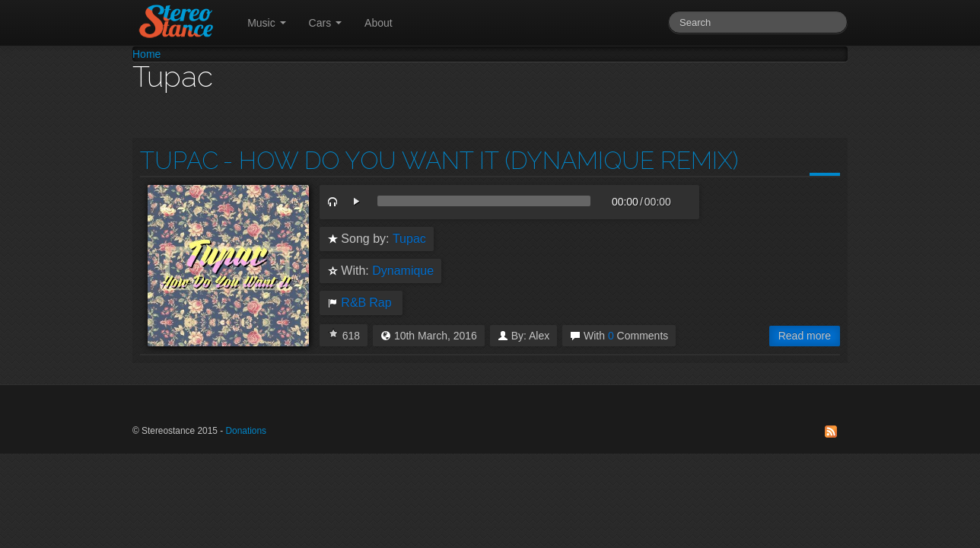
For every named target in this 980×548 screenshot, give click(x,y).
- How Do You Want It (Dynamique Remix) (480, 160)
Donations (246, 431)
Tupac (179, 160)
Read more (805, 336)
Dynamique (403, 271)
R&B (353, 303)
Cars (325, 23)
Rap (380, 303)
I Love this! (333, 333)
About (379, 23)
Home (146, 54)
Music (266, 23)
